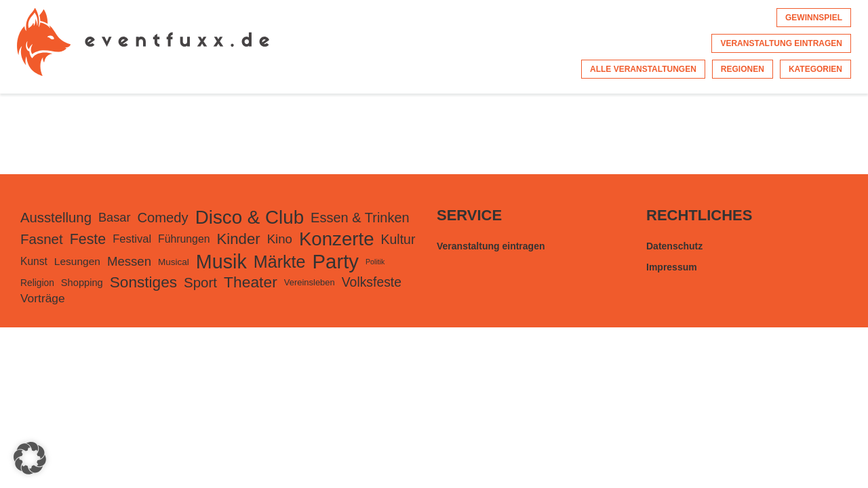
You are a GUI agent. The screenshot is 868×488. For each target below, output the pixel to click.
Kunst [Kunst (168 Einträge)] (34, 261)
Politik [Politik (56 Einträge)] (375, 262)
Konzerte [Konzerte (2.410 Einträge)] (337, 239)
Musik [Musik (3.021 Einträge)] (221, 262)
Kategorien (815, 69)
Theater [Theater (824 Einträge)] (251, 282)
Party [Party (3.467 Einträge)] (336, 261)
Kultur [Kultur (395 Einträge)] (398, 239)
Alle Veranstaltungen (643, 69)
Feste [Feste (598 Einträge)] (88, 239)
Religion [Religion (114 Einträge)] (37, 283)
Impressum (672, 267)
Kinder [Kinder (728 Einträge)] (238, 239)
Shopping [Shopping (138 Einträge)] (82, 283)
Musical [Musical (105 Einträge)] (174, 262)
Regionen (743, 69)
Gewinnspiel (814, 18)
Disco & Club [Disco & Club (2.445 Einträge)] (250, 217)
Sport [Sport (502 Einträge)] (200, 282)
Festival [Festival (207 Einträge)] (132, 239)
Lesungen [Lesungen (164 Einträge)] (77, 261)
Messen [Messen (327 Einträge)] (129, 261)
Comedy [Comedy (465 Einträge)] (163, 218)
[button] (30, 458)
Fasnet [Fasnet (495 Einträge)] (42, 239)
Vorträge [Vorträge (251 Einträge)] (43, 298)
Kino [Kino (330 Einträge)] (280, 239)
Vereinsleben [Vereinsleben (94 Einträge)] (310, 282)
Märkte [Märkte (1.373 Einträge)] (280, 262)
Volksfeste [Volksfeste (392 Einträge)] (372, 282)
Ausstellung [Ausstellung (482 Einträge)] (56, 218)
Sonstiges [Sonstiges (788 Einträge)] (143, 282)
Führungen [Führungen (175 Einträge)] (184, 239)
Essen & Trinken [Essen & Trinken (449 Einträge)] (360, 218)
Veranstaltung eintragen (781, 43)
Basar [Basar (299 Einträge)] (115, 218)
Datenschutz (674, 246)
